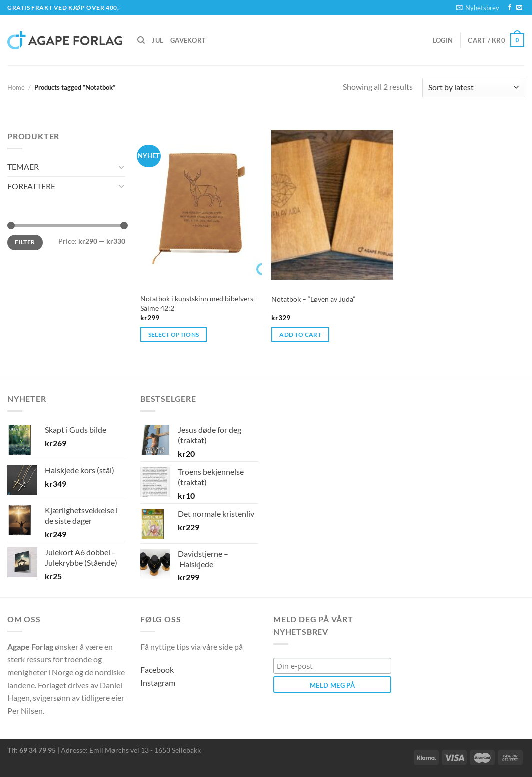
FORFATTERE (31, 186)
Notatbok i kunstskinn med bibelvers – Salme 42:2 (200, 303)
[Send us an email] (519, 8)
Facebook (157, 670)
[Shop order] (473, 87)
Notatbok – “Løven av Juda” (313, 299)
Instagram (158, 683)
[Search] (141, 40)
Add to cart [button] (300, 334)
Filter (25, 242)
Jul (158, 40)
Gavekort (188, 40)
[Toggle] (121, 167)
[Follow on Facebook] (510, 8)
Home (16, 87)
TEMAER (23, 166)
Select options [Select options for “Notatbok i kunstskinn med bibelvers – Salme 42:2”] (174, 334)
